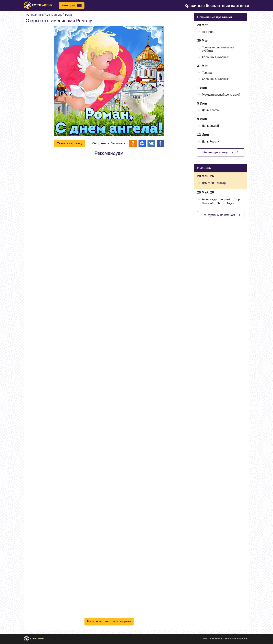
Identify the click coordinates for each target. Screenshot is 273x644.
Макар (221, 183)
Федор (231, 203)
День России (211, 142)
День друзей (210, 126)
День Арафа (210, 110)
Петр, (221, 203)
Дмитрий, (208, 183)
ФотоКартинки (35, 15)
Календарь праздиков (221, 152)
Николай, (208, 203)
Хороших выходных (215, 57)
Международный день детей (221, 95)
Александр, (210, 199)
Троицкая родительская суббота (218, 49)
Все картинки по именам (221, 215)
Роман (69, 15)
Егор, (237, 199)
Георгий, (225, 199)
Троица (207, 73)
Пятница (208, 32)
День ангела (54, 15)
